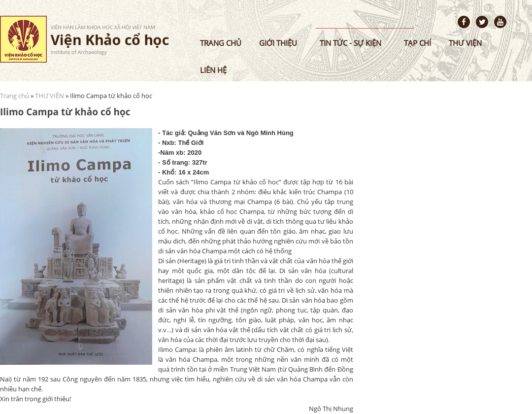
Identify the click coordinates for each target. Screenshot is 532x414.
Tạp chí (417, 43)
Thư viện (465, 43)
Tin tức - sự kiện (350, 43)
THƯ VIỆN (50, 96)
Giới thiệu (278, 43)
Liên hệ (213, 70)
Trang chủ (221, 43)
